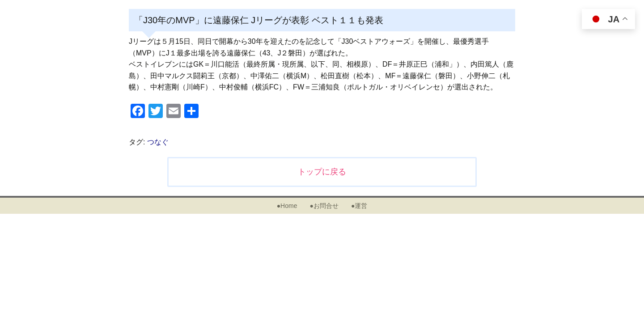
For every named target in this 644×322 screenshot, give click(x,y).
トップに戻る (322, 172)
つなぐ (158, 142)
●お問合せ (324, 206)
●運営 (359, 206)
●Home (287, 206)
